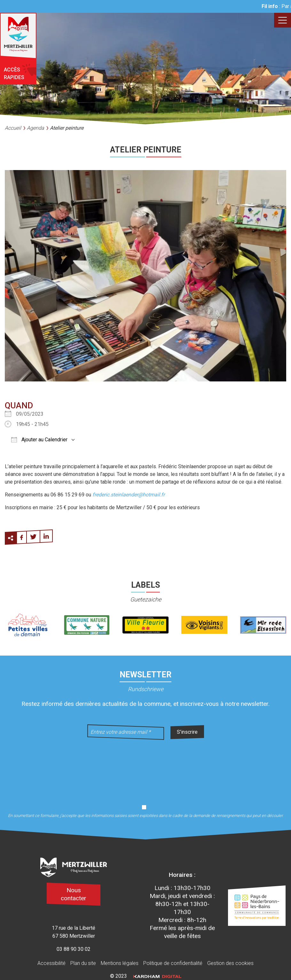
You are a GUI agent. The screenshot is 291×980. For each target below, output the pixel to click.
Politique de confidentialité (173, 963)
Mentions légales (120, 963)
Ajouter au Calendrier (39, 440)
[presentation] (145, 768)
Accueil (13, 128)
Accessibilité (51, 963)
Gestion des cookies (230, 963)
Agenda (35, 128)
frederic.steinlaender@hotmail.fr (129, 495)
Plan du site (83, 963)
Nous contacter (74, 894)
